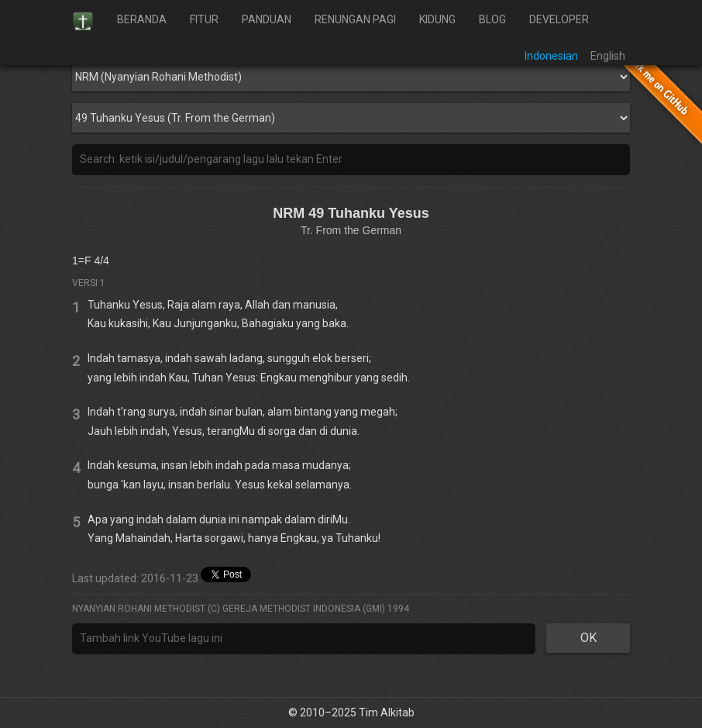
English (608, 56)
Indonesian (551, 56)
